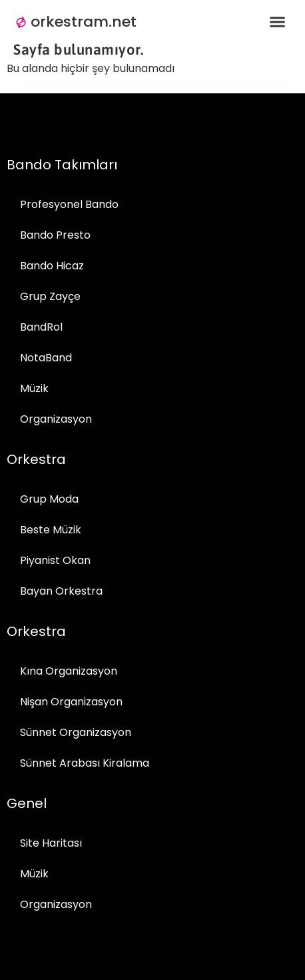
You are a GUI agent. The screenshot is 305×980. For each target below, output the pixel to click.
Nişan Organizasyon (71, 702)
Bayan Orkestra (61, 591)
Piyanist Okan (55, 560)
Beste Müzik (51, 530)
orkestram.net (84, 22)
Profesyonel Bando (69, 204)
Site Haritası (51, 843)
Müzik (34, 388)
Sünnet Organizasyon (76, 732)
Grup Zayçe (50, 296)
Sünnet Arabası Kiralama (85, 763)
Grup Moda (49, 499)
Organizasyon (56, 419)
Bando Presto (55, 235)
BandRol (41, 327)
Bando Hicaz (52, 266)
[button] (278, 22)
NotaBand (46, 358)
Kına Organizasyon (69, 671)
